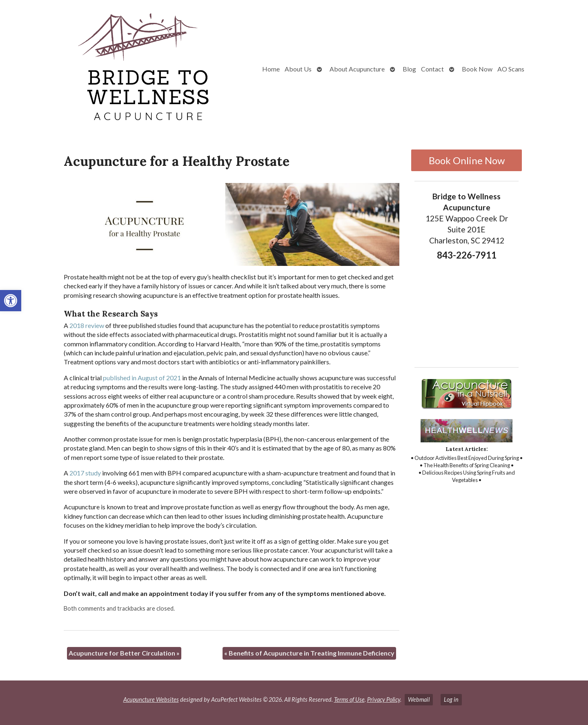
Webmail (419, 699)
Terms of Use (349, 699)
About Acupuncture (357, 69)
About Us (298, 69)
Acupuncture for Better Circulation (124, 653)
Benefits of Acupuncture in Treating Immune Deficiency (309, 653)
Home (271, 69)
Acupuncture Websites (151, 699)
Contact (432, 69)
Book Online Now (467, 160)
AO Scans (511, 69)
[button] (11, 301)
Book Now (477, 69)
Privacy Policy (384, 699)
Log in (451, 699)
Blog (409, 69)
